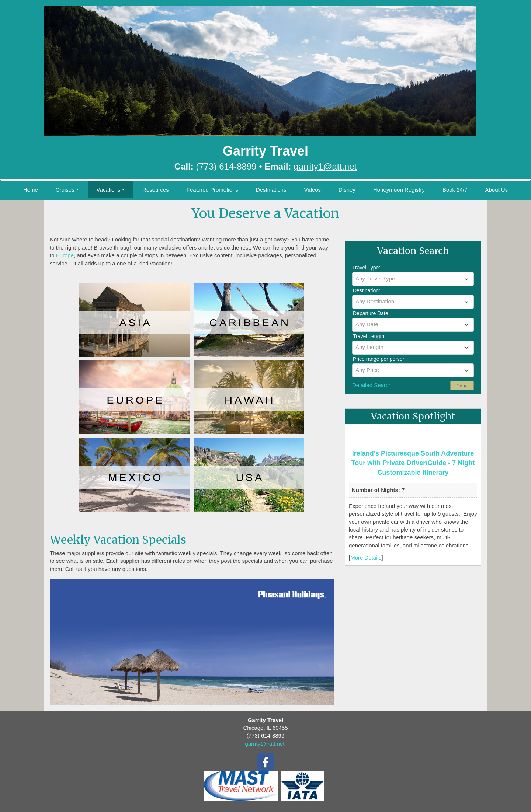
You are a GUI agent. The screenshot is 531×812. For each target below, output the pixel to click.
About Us (496, 190)
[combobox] (413, 279)
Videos (312, 190)
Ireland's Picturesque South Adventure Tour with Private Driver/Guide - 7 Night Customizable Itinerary (413, 463)
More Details (366, 557)
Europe (65, 255)
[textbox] (413, 279)
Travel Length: (369, 336)
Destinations (271, 190)
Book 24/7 (455, 190)
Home (31, 190)
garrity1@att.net (265, 744)
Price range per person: (380, 359)
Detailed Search (372, 385)
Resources (156, 190)
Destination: (367, 290)
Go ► (462, 386)
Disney (347, 190)
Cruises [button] (65, 190)
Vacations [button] (109, 190)
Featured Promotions (212, 190)
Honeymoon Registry (399, 190)
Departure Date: (371, 313)
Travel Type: (366, 268)
